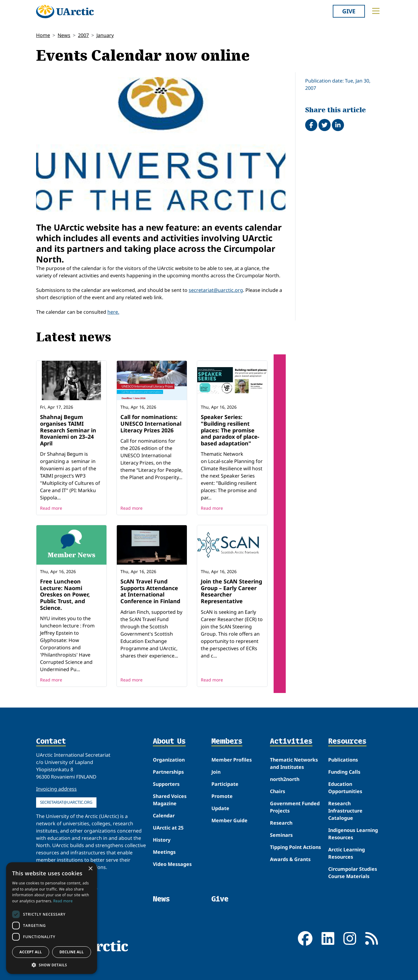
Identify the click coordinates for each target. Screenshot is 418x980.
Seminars (281, 835)
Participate (225, 784)
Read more (51, 508)
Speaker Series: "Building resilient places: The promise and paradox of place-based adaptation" (230, 430)
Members (227, 742)
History (162, 840)
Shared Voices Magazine (170, 800)
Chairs (278, 791)
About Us (169, 742)
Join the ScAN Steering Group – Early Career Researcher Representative (231, 591)
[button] (52, 965)
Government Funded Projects (295, 807)
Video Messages (172, 864)
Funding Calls (344, 772)
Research (281, 823)
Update (220, 808)
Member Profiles (232, 760)
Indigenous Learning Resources (353, 834)
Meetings (164, 852)
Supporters (166, 784)
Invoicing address (56, 789)
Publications (343, 760)
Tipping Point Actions (295, 847)
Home (43, 35)
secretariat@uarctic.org (216, 290)
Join (216, 772)
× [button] (90, 869)
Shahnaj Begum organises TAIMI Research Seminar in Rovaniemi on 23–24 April (68, 430)
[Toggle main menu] (376, 11)
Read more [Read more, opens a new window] (63, 901)
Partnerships (168, 772)
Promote (222, 796)
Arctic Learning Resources (347, 853)
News (64, 35)
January (105, 35)
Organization (169, 760)
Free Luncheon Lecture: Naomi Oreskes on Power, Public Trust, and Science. (65, 594)
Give (349, 11)
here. (113, 312)
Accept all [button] (31, 952)
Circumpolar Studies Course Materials (353, 873)
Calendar (164, 816)
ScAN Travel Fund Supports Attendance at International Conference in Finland (150, 591)
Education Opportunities (345, 788)
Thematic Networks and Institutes (294, 763)
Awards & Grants (290, 859)
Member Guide (229, 820)
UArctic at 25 (168, 828)
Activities (291, 742)
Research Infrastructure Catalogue (345, 811)
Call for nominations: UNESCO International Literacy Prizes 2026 (151, 423)
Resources (347, 742)
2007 (83, 35)
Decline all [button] (72, 952)
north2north (285, 779)
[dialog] (52, 918)
